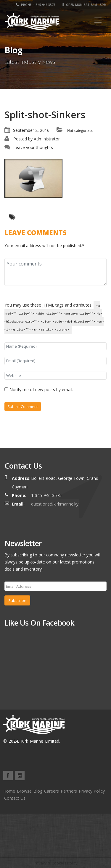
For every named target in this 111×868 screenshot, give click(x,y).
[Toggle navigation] (98, 20)
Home (9, 791)
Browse (24, 791)
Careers (52, 791)
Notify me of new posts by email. (41, 390)
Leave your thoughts (33, 147)
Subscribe (17, 600)
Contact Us (15, 798)
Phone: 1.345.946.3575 (36, 5)
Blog (38, 791)
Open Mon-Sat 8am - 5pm (84, 5)
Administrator (47, 139)
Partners (69, 791)
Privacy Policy (92, 791)
